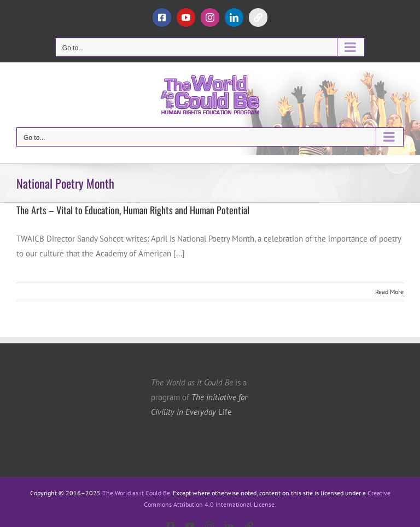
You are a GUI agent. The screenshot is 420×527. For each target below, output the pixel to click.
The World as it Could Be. (137, 493)
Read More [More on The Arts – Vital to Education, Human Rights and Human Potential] (389, 292)
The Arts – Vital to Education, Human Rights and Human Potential (133, 210)
